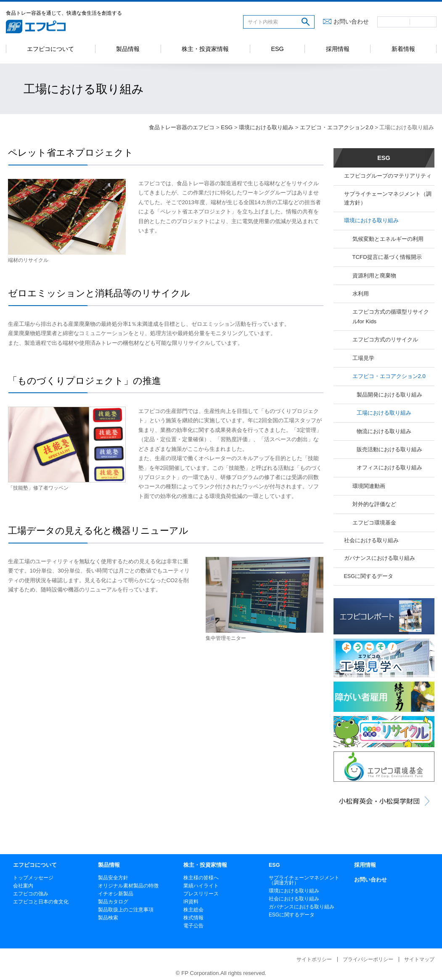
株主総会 (193, 910)
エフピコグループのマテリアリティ (388, 176)
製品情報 (128, 49)
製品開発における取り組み (389, 395)
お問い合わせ (351, 21)
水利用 (361, 294)
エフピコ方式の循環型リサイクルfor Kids (391, 316)
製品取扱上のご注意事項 (126, 910)
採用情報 (338, 49)
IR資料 (191, 902)
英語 (423, 22)
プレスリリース (201, 894)
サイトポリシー (314, 959)
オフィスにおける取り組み (389, 467)
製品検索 (108, 918)
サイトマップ (419, 959)
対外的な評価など (374, 504)
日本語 (394, 22)
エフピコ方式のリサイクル (385, 340)
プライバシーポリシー (368, 959)
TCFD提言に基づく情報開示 (387, 257)
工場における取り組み (384, 413)
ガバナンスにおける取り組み (380, 558)
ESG (277, 49)
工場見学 (363, 358)
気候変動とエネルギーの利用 (388, 239)
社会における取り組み (371, 541)
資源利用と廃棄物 (374, 276)
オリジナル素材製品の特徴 (128, 886)
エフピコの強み (31, 894)
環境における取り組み (266, 127)
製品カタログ (113, 902)
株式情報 (193, 918)
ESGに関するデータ (369, 576)
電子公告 (193, 926)
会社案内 (23, 886)
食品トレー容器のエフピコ (182, 127)
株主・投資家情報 (205, 49)
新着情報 (403, 49)
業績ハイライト (201, 886)
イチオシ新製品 (116, 894)
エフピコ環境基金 (374, 523)
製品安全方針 (113, 878)
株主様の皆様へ (201, 878)
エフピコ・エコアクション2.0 (336, 127)
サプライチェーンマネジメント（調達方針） (388, 198)
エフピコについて (50, 49)
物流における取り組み (384, 431)
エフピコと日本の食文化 (41, 902)
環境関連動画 (369, 486)
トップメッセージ (33, 878)
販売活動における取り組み (389, 449)
